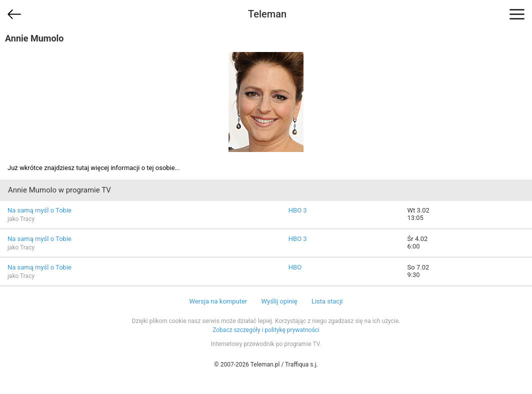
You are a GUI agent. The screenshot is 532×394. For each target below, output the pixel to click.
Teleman (267, 14)
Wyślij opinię (279, 301)
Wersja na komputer (218, 301)
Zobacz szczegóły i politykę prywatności (266, 330)
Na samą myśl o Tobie (39, 210)
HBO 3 (298, 210)
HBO (295, 267)
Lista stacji (327, 301)
